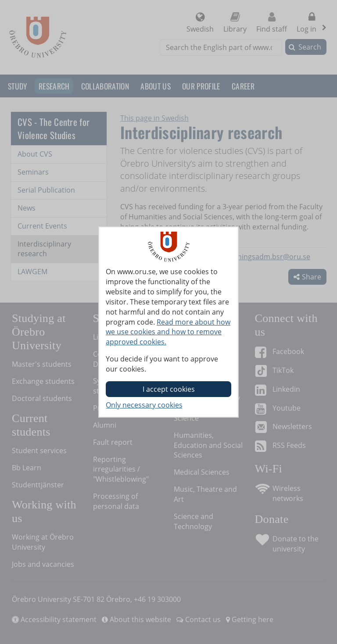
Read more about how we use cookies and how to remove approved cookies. (168, 332)
